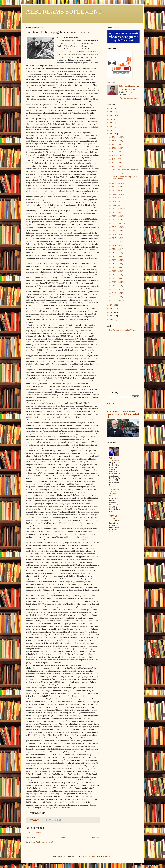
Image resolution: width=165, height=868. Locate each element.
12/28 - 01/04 (117, 137)
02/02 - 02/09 (117, 286)
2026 (112, 108)
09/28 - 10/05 (117, 191)
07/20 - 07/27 (117, 224)
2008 (112, 320)
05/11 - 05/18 (117, 245)
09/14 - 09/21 (117, 198)
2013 (112, 305)
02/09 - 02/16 (117, 282)
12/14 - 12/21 (117, 144)
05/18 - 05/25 (117, 242)
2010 (112, 316)
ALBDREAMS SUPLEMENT (64, 12)
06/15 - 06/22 (117, 238)
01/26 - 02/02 (117, 289)
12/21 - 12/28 (117, 141)
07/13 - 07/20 (117, 227)
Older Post (95, 838)
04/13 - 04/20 (117, 256)
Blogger (109, 856)
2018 (112, 123)
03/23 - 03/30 (117, 264)
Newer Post (31, 838)
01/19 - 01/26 (117, 293)
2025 (112, 112)
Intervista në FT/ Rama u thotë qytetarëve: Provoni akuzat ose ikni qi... (123, 414)
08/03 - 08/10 (117, 216)
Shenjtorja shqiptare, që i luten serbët (125, 169)
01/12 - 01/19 (117, 297)
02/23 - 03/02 (117, 275)
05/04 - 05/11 (117, 249)
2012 (112, 309)
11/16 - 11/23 (117, 159)
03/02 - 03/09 (117, 271)
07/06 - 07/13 (117, 231)
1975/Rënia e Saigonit (114, 517)
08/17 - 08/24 (117, 209)
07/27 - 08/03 (117, 220)
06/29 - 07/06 (117, 234)
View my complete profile (129, 98)
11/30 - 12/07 (117, 152)
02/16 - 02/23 (117, 278)
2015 (112, 130)
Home (63, 838)
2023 (112, 119)
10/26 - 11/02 (117, 166)
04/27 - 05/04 (117, 253)
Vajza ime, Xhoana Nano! (115, 459)
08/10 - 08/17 (117, 213)
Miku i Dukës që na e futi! (121, 173)
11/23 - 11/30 (117, 155)
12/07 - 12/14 (117, 148)
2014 (112, 134)
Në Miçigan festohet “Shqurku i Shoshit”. (114, 492)
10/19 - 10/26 (117, 183)
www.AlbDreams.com (130, 86)
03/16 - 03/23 (117, 267)
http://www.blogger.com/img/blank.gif (123, 330)
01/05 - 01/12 (117, 300)
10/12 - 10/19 (117, 187)
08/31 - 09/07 (117, 202)
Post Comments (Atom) (44, 842)
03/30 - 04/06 (117, 260)
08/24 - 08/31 (117, 205)
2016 (112, 127)
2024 (112, 116)
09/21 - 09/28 (117, 194)
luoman (94, 856)
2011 (112, 312)
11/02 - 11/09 (117, 163)
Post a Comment (35, 832)
